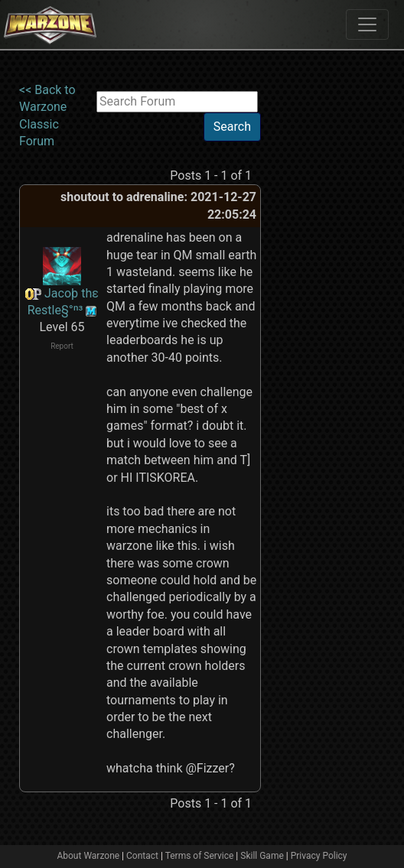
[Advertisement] (324, 311)
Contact (142, 856)
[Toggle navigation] (367, 24)
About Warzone (88, 856)
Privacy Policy (319, 856)
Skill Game (262, 856)
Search (232, 127)
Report (62, 346)
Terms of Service (200, 856)
